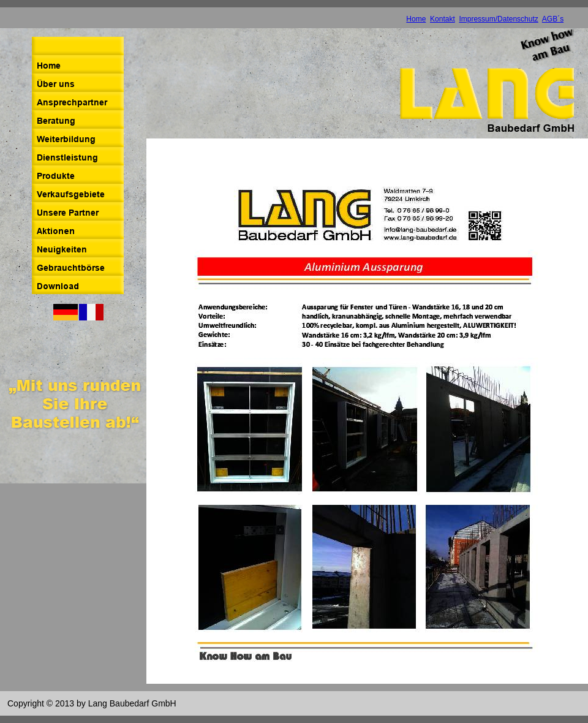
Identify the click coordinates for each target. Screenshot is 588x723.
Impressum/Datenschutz (498, 19)
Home (416, 19)
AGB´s (553, 19)
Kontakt (443, 19)
